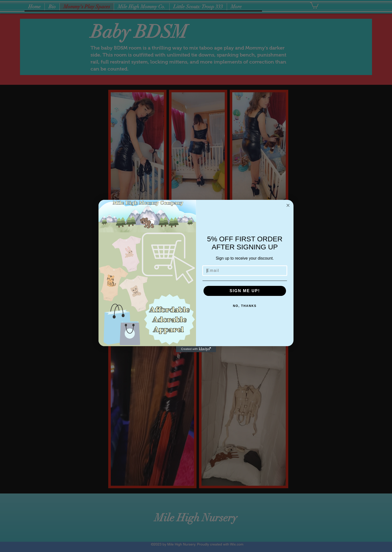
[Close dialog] (288, 205)
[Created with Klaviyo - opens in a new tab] (196, 349)
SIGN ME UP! (245, 291)
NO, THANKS (245, 306)
